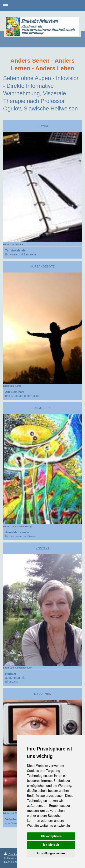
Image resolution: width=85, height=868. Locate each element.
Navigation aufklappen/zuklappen (42, 6)
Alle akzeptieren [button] (51, 836)
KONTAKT (42, 548)
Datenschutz (11, 862)
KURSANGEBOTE (43, 266)
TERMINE (43, 126)
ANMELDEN (42, 408)
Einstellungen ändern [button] (51, 853)
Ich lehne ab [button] (51, 845)
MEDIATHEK (43, 694)
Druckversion (14, 854)
